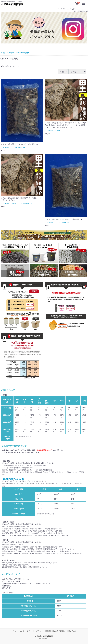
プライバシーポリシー (35, 631)
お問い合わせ (72, 631)
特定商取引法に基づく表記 (55, 631)
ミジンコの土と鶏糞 (23, 53)
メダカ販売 (11, 53)
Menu (84, 2)
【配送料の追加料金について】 (13, 479)
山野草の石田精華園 (44, 636)
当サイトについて (18, 631)
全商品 (3, 53)
